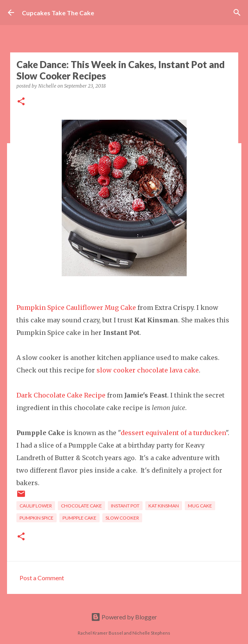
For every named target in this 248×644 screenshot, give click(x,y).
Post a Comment (42, 578)
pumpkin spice (37, 518)
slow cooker (122, 518)
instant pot (125, 506)
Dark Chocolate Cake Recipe (61, 395)
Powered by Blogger (124, 617)
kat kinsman (164, 506)
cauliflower (36, 506)
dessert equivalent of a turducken (173, 433)
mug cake (200, 506)
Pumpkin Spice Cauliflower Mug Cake (76, 308)
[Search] (237, 13)
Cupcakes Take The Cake (58, 13)
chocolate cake (81, 506)
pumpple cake (79, 518)
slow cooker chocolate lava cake (148, 370)
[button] (21, 102)
